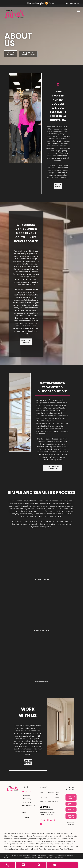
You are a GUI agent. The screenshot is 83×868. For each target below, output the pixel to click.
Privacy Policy (46, 855)
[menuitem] (28, 787)
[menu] (78, 11)
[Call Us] (8, 865)
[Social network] (44, 821)
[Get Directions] (39, 865)
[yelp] (55, 821)
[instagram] (48, 821)
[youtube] (51, 821)
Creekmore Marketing (48, 857)
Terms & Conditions (59, 855)
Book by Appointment (49, 801)
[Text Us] (23, 865)
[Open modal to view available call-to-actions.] (70, 865)
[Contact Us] (54, 865)
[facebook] (41, 821)
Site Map (60, 857)
